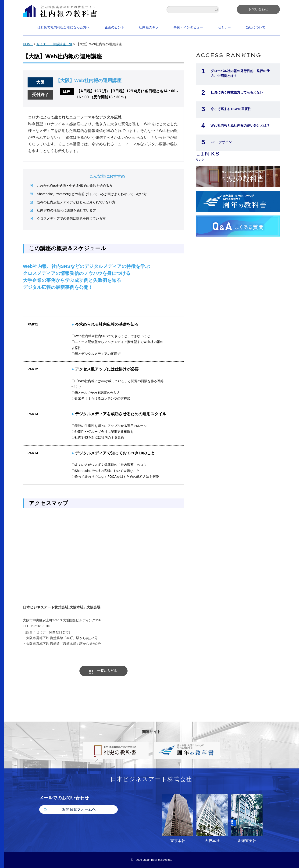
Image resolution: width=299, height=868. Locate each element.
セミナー (224, 27)
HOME (28, 44)
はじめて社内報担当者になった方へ (64, 27)
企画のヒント (114, 27)
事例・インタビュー (188, 27)
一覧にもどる (107, 671)
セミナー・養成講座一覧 (54, 44)
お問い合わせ (258, 9)
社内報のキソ (149, 27)
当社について (256, 27)
